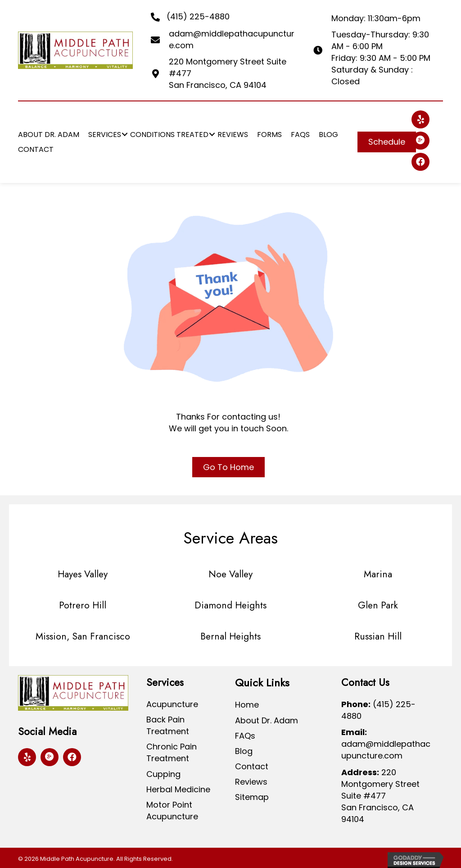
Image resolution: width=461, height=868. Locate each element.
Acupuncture (172, 704)
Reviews (251, 782)
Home (247, 705)
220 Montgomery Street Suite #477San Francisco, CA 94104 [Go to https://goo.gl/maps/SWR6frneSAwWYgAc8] (380, 796)
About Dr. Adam (267, 720)
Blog (244, 751)
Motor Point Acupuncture (172, 811)
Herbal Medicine (178, 789)
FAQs (245, 736)
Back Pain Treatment (168, 725)
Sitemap (252, 797)
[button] (387, 142)
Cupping (163, 774)
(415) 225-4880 (198, 16)
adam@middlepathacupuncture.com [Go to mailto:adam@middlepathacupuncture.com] (386, 750)
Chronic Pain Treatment (172, 752)
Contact (252, 766)
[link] (49, 135)
